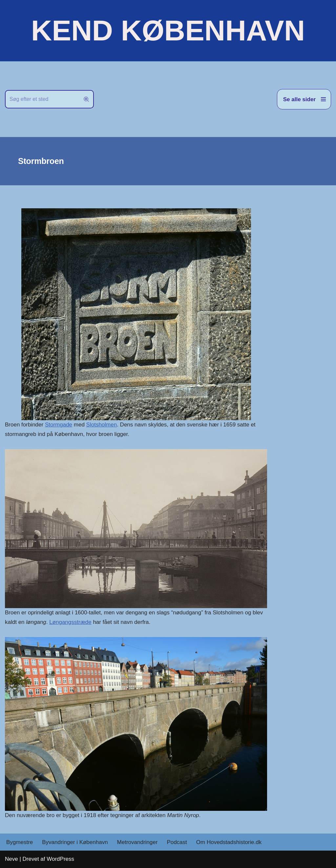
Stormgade (59, 425)
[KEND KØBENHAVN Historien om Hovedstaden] (168, 31)
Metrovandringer (137, 842)
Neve (11, 859)
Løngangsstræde (70, 622)
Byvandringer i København (75, 842)
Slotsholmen (102, 425)
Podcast (177, 842)
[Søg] (42, 99)
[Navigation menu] (304, 99)
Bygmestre (20, 842)
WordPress (60, 859)
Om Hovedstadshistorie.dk (229, 842)
